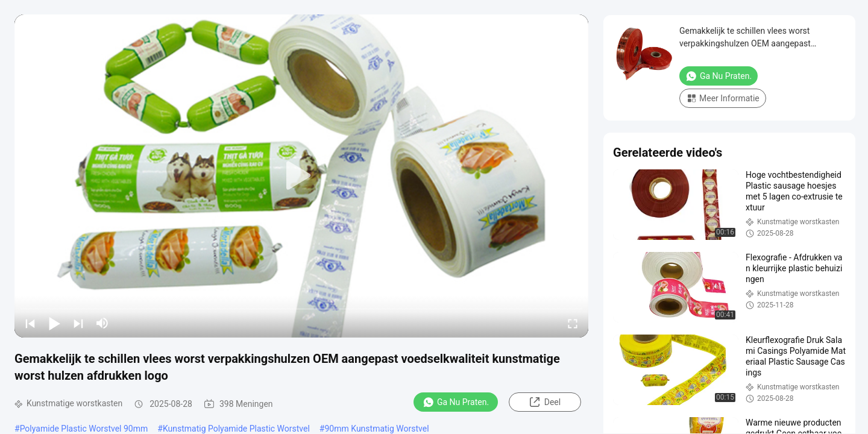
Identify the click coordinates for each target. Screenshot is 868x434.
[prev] (30, 323)
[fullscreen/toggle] (573, 323)
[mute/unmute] (102, 323)
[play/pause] (54, 323)
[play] (301, 176)
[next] (78, 323)
